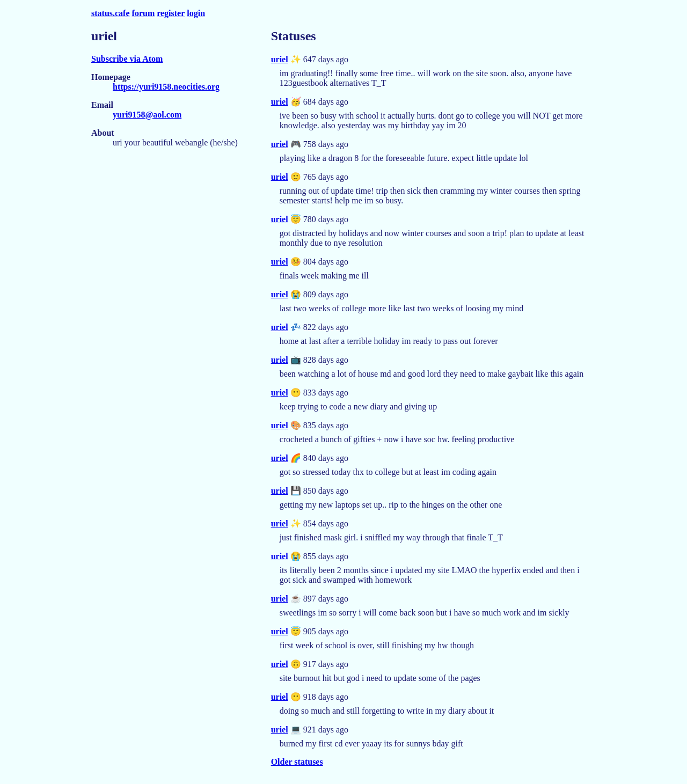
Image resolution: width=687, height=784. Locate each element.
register (171, 13)
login (196, 13)
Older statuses (297, 762)
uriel (280, 59)
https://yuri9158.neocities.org (166, 87)
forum (144, 13)
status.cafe (111, 13)
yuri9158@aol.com (147, 115)
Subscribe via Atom (127, 59)
